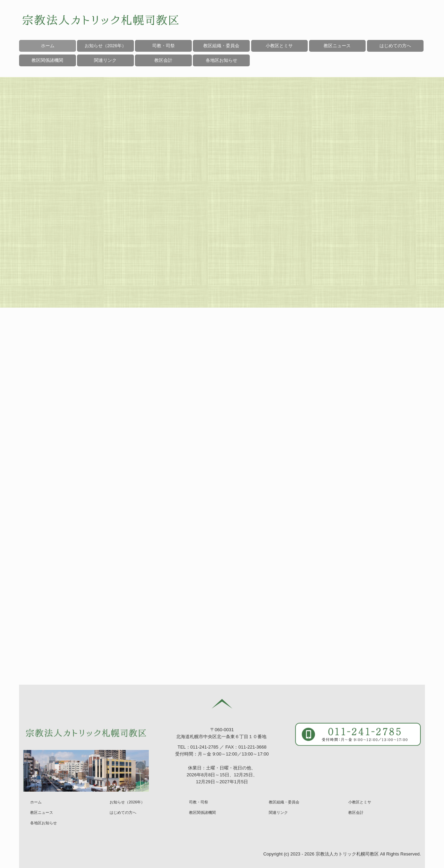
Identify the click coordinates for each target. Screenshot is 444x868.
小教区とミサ (279, 46)
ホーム (48, 46)
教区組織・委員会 (221, 46)
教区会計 (356, 812)
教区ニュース (337, 46)
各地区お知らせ (221, 60)
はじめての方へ (395, 46)
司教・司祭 (164, 46)
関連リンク (278, 812)
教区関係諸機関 (202, 812)
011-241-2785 (204, 747)
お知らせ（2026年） (105, 46)
